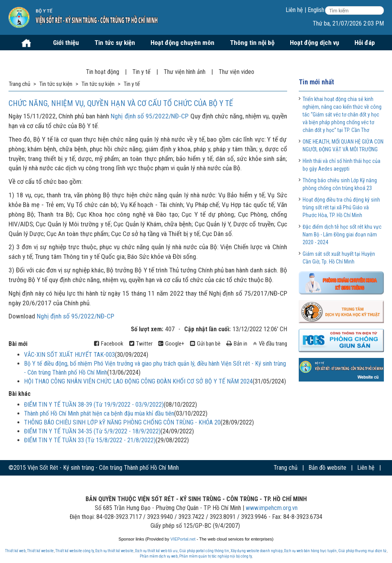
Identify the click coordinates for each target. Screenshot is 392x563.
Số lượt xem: (147, 329)
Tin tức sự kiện (115, 43)
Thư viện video (236, 72)
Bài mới (18, 344)
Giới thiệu (66, 43)
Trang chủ (286, 468)
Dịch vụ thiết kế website (114, 551)
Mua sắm (28, 58)
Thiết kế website (40, 551)
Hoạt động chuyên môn (182, 43)
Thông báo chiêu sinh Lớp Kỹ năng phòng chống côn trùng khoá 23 (340, 184)
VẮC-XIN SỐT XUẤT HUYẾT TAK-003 (69, 355)
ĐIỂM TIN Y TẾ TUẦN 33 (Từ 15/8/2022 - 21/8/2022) (90, 440)
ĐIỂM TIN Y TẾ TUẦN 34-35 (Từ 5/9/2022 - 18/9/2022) (92, 431)
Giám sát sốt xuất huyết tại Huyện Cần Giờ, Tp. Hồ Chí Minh (339, 258)
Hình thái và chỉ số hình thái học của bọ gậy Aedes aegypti (342, 165)
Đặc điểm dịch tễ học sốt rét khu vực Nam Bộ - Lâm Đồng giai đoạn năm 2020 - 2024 (342, 234)
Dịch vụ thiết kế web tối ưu (156, 551)
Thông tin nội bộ (252, 43)
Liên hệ (294, 10)
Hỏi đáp (365, 43)
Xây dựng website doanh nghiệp (257, 551)
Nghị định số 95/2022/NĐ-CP (150, 116)
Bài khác (20, 394)
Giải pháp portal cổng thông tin (204, 551)
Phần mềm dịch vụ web (159, 556)
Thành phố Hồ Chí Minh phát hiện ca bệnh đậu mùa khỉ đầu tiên (99, 413)
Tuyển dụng (72, 58)
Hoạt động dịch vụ (314, 43)
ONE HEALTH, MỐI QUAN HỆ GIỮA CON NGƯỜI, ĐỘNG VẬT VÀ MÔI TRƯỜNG (343, 145)
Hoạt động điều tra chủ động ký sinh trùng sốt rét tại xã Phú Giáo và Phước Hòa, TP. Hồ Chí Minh (341, 207)
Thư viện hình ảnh (185, 72)
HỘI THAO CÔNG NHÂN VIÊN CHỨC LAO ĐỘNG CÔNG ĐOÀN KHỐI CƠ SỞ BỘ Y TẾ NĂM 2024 (138, 381)
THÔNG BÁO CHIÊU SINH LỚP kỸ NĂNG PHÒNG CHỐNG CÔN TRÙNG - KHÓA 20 (122, 422)
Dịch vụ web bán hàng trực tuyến (310, 551)
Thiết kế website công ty (74, 551)
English (316, 10)
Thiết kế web (15, 551)
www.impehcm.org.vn (272, 508)
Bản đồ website (327, 468)
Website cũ (370, 483)
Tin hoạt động (103, 72)
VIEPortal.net (183, 539)
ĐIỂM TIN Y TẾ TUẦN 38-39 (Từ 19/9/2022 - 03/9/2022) (94, 405)
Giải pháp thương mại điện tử (362, 551)
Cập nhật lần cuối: (207, 329)
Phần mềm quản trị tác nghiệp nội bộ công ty (215, 556)
